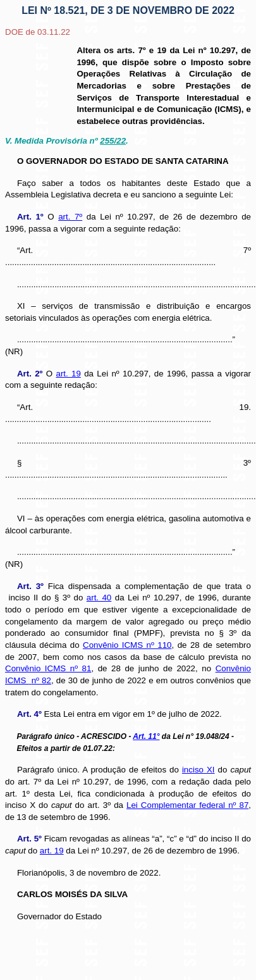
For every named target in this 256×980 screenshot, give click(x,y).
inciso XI (198, 770)
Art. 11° (146, 736)
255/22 (113, 141)
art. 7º (70, 217)
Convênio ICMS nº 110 (127, 645)
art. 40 (99, 598)
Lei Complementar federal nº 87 (187, 805)
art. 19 (68, 374)
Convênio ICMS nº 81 (48, 668)
